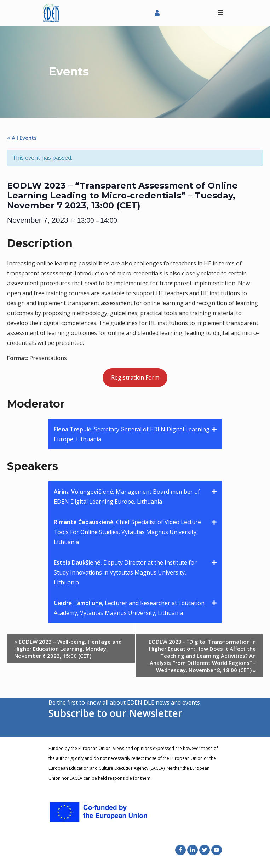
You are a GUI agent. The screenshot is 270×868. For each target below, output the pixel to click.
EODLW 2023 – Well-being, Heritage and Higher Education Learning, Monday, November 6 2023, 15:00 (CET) (68, 649)
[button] (135, 434)
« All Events (22, 138)
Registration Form (135, 377)
